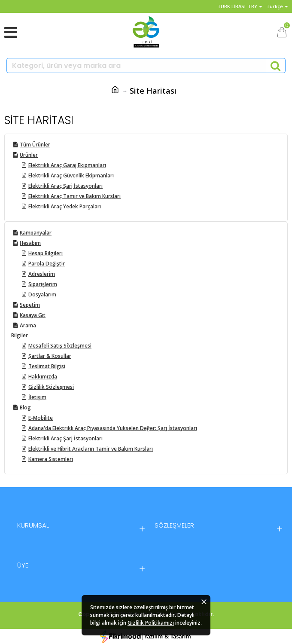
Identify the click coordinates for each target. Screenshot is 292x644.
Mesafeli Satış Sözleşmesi (60, 346)
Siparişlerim (43, 284)
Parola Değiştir (47, 264)
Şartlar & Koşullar (50, 356)
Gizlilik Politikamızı (151, 623)
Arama (28, 325)
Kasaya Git (33, 315)
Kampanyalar (36, 233)
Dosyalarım (42, 295)
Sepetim (30, 305)
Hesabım (30, 243)
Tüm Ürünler (35, 145)
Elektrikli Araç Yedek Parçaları (65, 206)
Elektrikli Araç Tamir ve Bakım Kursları (75, 196)
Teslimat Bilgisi (47, 366)
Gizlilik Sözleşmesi (51, 387)
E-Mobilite (41, 418)
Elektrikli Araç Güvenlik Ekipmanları (71, 175)
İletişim (37, 397)
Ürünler (29, 155)
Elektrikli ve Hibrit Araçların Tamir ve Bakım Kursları (91, 449)
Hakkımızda (43, 377)
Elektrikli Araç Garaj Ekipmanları (67, 165)
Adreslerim (42, 274)
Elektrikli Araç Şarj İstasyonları (65, 186)
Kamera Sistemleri (51, 459)
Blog (25, 407)
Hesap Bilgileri (46, 253)
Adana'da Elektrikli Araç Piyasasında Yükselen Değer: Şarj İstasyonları (113, 428)
